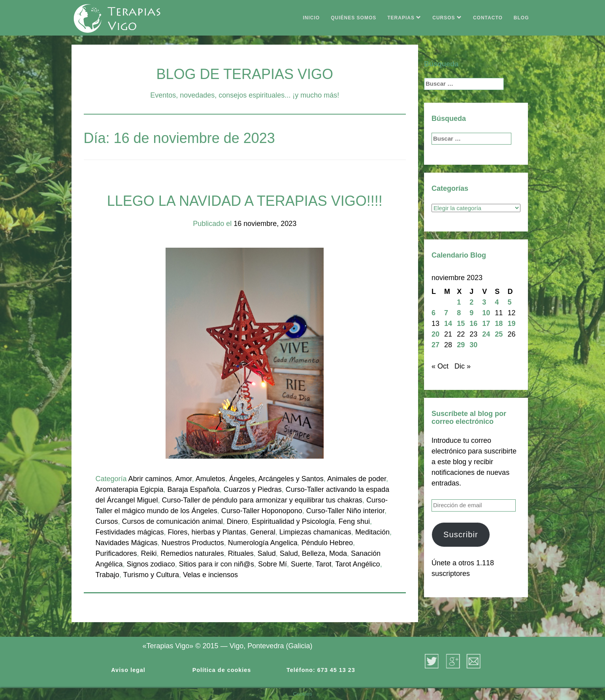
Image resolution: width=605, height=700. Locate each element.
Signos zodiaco (151, 564)
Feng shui (354, 521)
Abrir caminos (150, 479)
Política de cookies (222, 670)
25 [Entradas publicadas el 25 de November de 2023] (499, 334)
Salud (267, 553)
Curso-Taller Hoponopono (262, 511)
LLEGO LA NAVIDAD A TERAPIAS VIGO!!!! (245, 201)
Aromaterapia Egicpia (130, 489)
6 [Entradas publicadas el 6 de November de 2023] (433, 313)
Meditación (372, 532)
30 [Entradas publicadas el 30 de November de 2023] (473, 345)
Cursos (107, 521)
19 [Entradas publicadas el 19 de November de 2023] (511, 324)
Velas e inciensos (210, 575)
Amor (184, 479)
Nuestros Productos (193, 543)
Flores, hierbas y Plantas (207, 532)
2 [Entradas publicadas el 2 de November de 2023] (471, 302)
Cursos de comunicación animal (172, 521)
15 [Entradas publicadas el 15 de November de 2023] (461, 324)
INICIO (312, 18)
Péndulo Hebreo (327, 543)
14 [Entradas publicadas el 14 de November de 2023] (448, 324)
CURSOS (447, 18)
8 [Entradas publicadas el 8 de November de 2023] (459, 313)
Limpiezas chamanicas (315, 532)
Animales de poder (357, 479)
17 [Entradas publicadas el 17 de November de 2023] (486, 324)
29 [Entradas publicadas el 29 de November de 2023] (461, 345)
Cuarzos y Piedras (253, 489)
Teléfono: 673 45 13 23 (321, 670)
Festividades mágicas (130, 532)
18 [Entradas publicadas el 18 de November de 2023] (499, 324)
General (263, 532)
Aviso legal (128, 670)
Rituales (241, 553)
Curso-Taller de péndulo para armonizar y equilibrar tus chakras (262, 500)
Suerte (301, 564)
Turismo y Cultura (151, 575)
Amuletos (210, 479)
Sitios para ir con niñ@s (217, 564)
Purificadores (116, 553)
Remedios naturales (192, 553)
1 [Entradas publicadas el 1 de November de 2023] (459, 302)
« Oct (440, 366)
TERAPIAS (404, 18)
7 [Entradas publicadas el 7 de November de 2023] (446, 313)
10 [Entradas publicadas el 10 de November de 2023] (486, 313)
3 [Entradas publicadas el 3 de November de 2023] (484, 302)
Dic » (463, 366)
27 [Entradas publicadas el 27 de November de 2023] (435, 345)
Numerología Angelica (263, 543)
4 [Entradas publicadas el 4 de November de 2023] (497, 302)
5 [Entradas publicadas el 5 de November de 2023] (509, 302)
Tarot (324, 564)
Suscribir (461, 534)
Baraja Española (194, 489)
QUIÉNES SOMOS (353, 18)
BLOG (521, 18)
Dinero (237, 521)
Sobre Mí (272, 564)
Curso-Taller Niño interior (345, 511)
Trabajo (107, 575)
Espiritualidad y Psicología (293, 521)
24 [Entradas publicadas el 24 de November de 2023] (486, 334)
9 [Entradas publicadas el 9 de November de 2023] (471, 313)
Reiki (149, 553)
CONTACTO (488, 18)
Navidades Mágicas (127, 543)
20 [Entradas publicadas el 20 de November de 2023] (435, 334)
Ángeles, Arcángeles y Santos (276, 479)
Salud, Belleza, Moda (313, 553)
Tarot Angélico (358, 564)
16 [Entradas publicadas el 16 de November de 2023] (473, 324)
